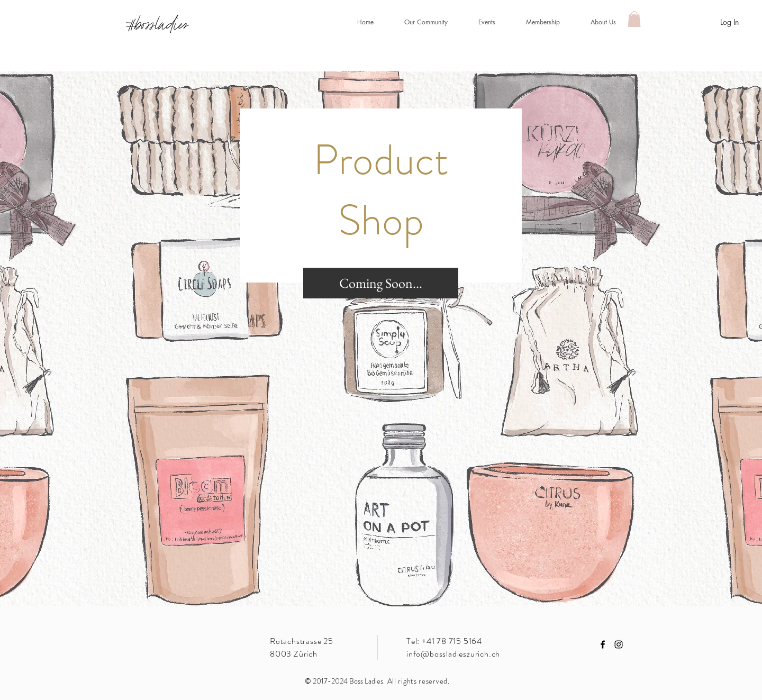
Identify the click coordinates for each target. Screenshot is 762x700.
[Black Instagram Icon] (619, 644)
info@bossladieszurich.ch (453, 654)
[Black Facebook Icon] (603, 644)
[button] (479, 22)
